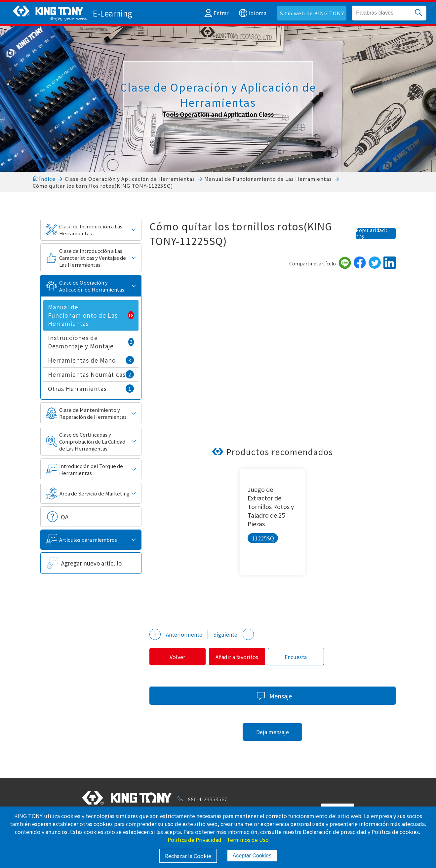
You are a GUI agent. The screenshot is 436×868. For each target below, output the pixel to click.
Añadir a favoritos (240, 657)
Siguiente (234, 634)
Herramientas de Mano (91, 360)
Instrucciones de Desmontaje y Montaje (91, 342)
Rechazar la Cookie (188, 856)
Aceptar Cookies (252, 856)
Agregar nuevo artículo (91, 563)
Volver (179, 657)
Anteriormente (176, 634)
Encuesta (302, 657)
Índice (44, 179)
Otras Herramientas (91, 389)
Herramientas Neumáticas (91, 374)
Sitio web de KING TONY (312, 13)
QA (65, 517)
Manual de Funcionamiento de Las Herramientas (268, 179)
